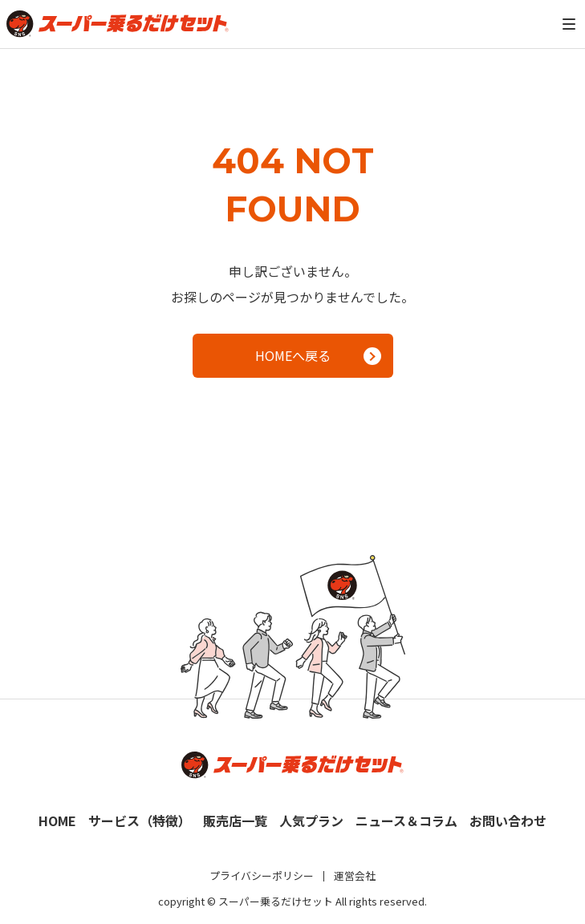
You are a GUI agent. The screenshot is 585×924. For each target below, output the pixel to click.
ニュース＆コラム (406, 821)
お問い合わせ (508, 821)
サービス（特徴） (140, 821)
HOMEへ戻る (318, 355)
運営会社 (355, 875)
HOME (57, 821)
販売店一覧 (235, 821)
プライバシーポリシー (262, 875)
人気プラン (311, 821)
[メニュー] (569, 24)
